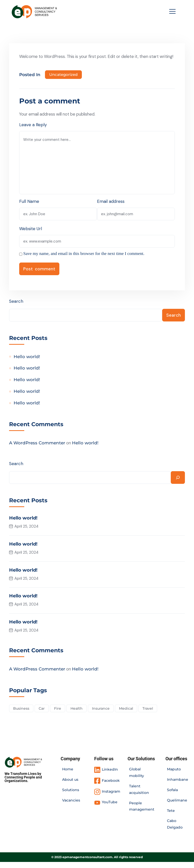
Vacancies (71, 806)
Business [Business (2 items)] (21, 714)
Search (16, 308)
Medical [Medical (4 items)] (127, 714)
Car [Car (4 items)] (42, 714)
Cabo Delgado (175, 830)
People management (142, 812)
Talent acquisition (139, 795)
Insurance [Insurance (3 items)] (102, 714)
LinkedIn (110, 775)
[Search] (178, 484)
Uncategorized (63, 81)
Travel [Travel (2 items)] (149, 714)
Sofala (172, 796)
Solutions (71, 796)
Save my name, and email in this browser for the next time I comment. (84, 260)
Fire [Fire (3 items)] (58, 714)
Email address (111, 208)
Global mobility (137, 778)
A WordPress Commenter (37, 450)
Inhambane (178, 786)
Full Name (29, 208)
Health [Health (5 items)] (77, 714)
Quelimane (177, 806)
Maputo (174, 775)
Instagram (111, 797)
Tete (171, 817)
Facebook (111, 786)
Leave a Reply (33, 131)
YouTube (110, 808)
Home (68, 775)
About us (70, 786)
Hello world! (27, 363)
